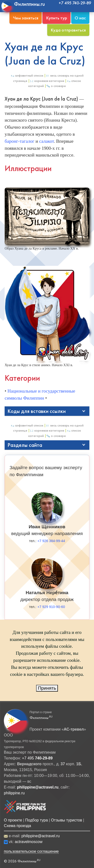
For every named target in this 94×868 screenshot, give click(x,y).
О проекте (13, 820)
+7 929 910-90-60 (51, 607)
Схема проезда (17, 826)
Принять (47, 688)
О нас (80, 18)
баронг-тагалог (20, 141)
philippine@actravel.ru (40, 836)
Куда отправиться (68, 30)
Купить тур (57, 18)
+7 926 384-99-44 (51, 541)
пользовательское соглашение (31, 851)
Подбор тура (36, 820)
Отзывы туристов (66, 820)
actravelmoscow (29, 842)
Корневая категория (47, 81)
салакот (47, 141)
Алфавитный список (27, 75)
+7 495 (37, 758)
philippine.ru (14, 793)
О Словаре (56, 86)
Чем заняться (26, 18)
